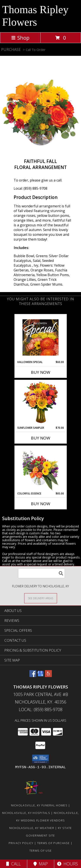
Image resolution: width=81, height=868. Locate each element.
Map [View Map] (41, 864)
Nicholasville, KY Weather (32, 828)
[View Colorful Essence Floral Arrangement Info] (40, 469)
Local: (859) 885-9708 (30, 188)
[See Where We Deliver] (41, 598)
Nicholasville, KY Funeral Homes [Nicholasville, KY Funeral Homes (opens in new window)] (39, 805)
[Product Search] (41, 573)
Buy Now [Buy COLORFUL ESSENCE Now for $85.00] (41, 504)
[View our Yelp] (48, 676)
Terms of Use (41, 851)
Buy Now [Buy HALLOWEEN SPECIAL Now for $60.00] (41, 372)
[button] (40, 759)
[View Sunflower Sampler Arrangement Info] (40, 403)
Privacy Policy (21, 843)
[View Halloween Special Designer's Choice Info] (40, 337)
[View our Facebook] (33, 676)
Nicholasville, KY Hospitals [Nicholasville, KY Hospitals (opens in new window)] (26, 813)
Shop (20, 38)
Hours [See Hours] (67, 864)
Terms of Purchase (53, 843)
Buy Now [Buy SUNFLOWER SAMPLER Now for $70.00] (41, 438)
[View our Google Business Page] (41, 676)
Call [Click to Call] (13, 864)
